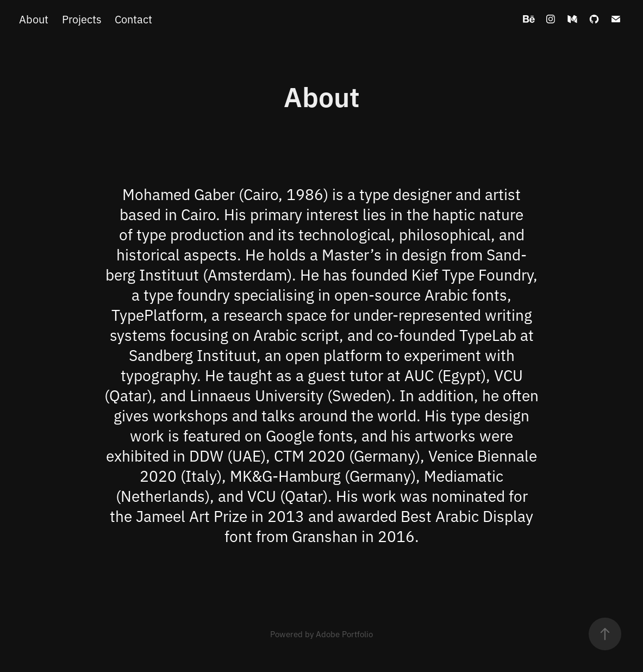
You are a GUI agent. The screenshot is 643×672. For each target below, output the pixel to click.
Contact (133, 19)
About (34, 19)
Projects (82, 19)
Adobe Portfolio (344, 634)
